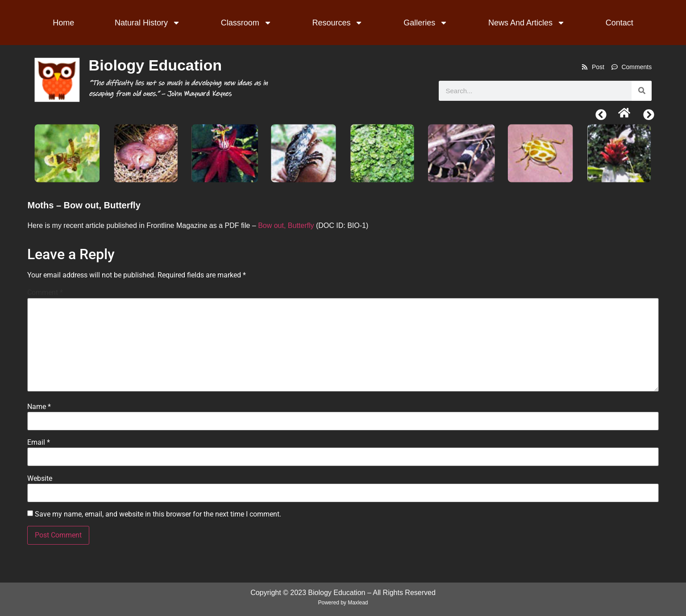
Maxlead (358, 603)
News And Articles (527, 23)
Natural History (148, 23)
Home (63, 23)
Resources (337, 23)
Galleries (426, 23)
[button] (601, 115)
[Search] (642, 91)
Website (40, 479)
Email (39, 442)
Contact (619, 23)
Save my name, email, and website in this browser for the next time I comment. (158, 514)
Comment (45, 293)
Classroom (246, 23)
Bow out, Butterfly (286, 225)
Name (39, 407)
